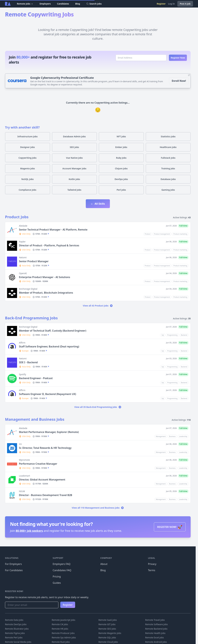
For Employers (13, 564)
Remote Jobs (25, 4)
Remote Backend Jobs (156, 629)
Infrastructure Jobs (27, 136)
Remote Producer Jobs (63, 633)
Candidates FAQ (62, 570)
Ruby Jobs (121, 158)
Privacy (152, 564)
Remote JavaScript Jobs (64, 620)
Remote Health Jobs (155, 633)
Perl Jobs (121, 190)
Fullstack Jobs (168, 158)
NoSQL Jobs (28, 179)
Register (161, 4)
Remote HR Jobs (60, 629)
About (104, 564)
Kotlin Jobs (74, 179)
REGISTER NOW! (170, 527)
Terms (152, 570)
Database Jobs (168, 179)
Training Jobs (168, 168)
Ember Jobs (121, 147)
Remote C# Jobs (60, 624)
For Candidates (14, 570)
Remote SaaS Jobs (108, 620)
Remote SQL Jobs (107, 637)
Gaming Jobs (168, 190)
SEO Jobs (74, 147)
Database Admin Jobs (74, 136)
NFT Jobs (121, 136)
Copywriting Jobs (27, 158)
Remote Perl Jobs (14, 637)
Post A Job (185, 4)
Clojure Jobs (121, 168)
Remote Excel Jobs (155, 637)
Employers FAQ (62, 564)
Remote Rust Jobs (61, 642)
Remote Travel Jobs (155, 620)
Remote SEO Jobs (107, 629)
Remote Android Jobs (156, 642)
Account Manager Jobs (74, 168)
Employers (45, 4)
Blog (78, 4)
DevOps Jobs (121, 179)
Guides (57, 583)
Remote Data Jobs (14, 620)
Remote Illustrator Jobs (17, 629)
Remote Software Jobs (157, 624)
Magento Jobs (28, 168)
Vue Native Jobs (74, 158)
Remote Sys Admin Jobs (64, 637)
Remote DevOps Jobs (16, 624)
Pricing (57, 577)
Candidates (63, 4)
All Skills (98, 204)
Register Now (178, 58)
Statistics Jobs (168, 136)
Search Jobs (94, 4)
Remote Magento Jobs (110, 633)
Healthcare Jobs (168, 147)
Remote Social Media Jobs (18, 642)
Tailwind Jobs (74, 190)
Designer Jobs (28, 147)
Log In (171, 4)
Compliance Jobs (28, 190)
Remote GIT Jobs (107, 624)
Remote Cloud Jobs (108, 642)
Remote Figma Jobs (15, 633)
